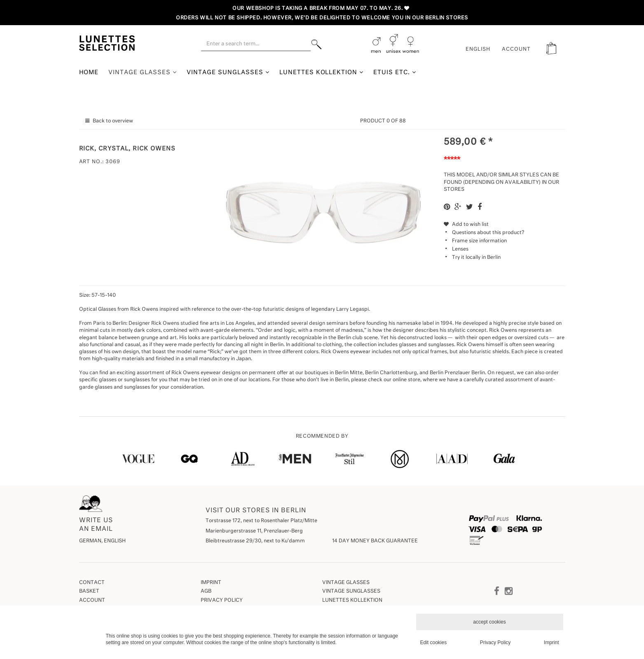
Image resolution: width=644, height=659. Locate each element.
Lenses (460, 249)
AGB (206, 591)
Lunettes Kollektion (322, 72)
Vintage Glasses (143, 72)
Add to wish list (466, 225)
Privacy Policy (222, 600)
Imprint (211, 583)
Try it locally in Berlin (476, 258)
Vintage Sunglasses (228, 72)
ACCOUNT (516, 49)
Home (89, 73)
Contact (92, 583)
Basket (89, 591)
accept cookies (489, 622)
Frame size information (479, 241)
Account (92, 600)
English (478, 49)
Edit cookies (434, 643)
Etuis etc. (395, 72)
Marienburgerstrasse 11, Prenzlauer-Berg (254, 531)
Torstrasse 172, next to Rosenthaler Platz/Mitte (261, 521)
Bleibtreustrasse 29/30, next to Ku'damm (255, 541)
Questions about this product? (484, 233)
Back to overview (113, 121)
